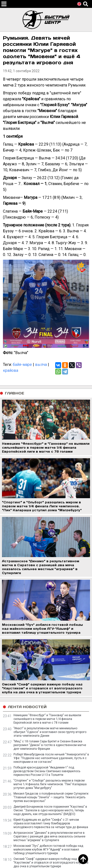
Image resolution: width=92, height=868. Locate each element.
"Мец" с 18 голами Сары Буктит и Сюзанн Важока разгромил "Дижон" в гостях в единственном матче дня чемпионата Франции (50, 745)
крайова (11, 370)
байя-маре (22, 365)
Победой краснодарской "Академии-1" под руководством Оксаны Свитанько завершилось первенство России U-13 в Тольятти (47, 771)
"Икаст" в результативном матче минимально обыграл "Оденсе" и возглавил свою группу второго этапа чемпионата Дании (50, 732)
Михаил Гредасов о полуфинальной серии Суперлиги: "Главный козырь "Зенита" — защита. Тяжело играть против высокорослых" (51, 797)
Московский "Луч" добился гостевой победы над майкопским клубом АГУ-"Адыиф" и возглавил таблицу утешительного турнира (48, 850)
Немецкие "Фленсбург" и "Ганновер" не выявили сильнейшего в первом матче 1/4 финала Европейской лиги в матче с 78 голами (47, 719)
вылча (41, 365)
